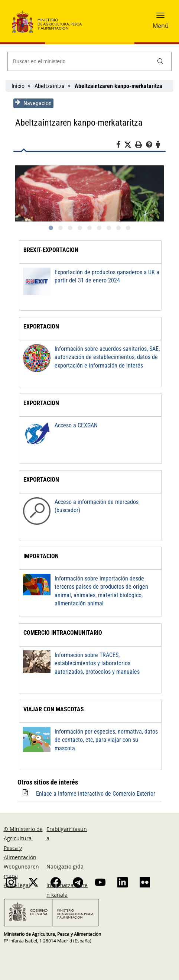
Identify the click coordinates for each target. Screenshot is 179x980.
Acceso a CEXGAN (74, 425)
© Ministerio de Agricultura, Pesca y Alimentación (23, 843)
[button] (160, 17)
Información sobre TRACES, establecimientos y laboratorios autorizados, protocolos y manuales (106, 663)
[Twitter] (132, 145)
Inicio (18, 86)
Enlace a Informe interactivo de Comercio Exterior (93, 794)
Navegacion (31, 103)
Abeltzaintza (50, 86)
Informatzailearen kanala (67, 890)
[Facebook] (122, 146)
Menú (161, 26)
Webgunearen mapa (21, 871)
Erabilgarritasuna (67, 834)
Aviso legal (17, 885)
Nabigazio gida (65, 866)
